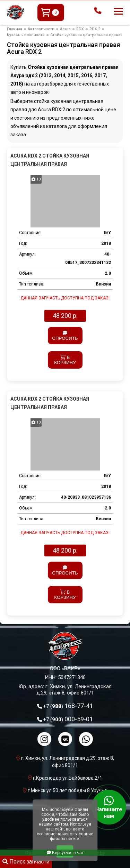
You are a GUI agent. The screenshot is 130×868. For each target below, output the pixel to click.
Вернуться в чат (65, 853)
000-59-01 (68, 719)
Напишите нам (109, 807)
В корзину (65, 360)
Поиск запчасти (26, 862)
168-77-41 (68, 706)
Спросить (65, 336)
